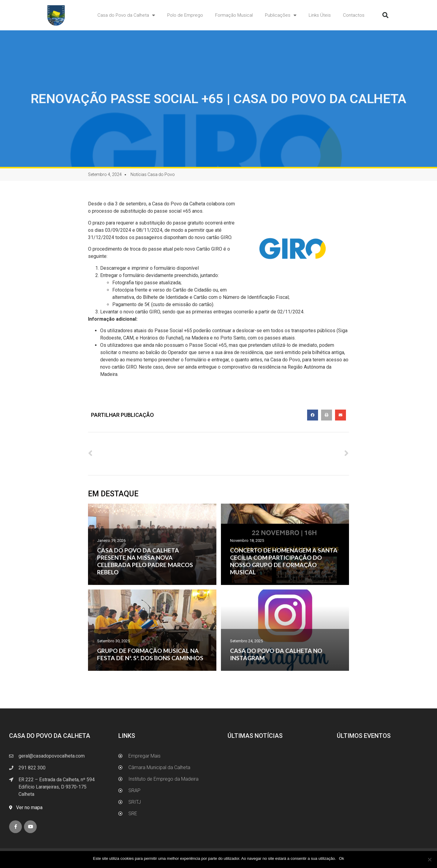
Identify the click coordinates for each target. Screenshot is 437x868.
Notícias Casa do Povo (153, 174)
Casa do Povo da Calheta (126, 15)
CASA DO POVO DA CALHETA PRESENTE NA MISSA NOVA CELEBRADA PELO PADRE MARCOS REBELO (145, 561)
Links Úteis (320, 15)
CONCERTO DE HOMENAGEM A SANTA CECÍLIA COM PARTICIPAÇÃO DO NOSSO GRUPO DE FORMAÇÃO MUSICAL (284, 561)
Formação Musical (234, 15)
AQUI (205, 268)
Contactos (354, 15)
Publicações (281, 15)
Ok (342, 858)
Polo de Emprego (185, 15)
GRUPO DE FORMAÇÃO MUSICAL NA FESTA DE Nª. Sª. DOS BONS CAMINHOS (150, 654)
